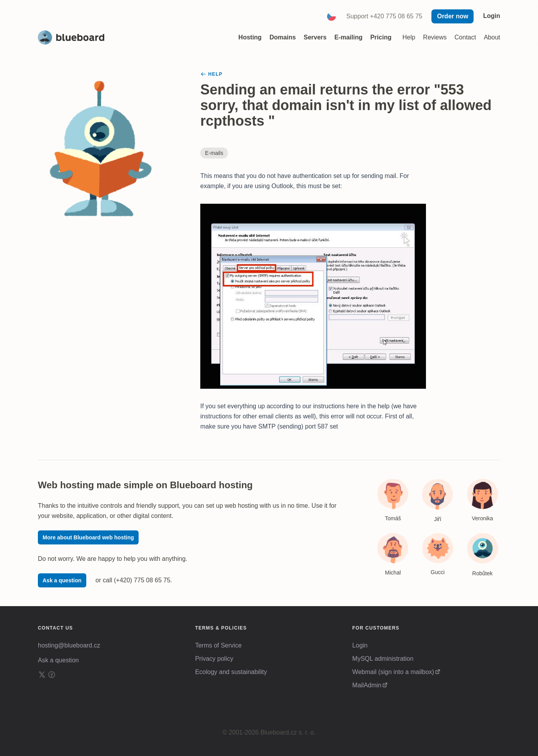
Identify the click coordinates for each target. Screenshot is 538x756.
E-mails (214, 153)
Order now (452, 16)
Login (492, 16)
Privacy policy (214, 659)
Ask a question (62, 580)
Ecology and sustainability (231, 672)
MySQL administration (383, 659)
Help (409, 37)
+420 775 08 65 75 (396, 16)
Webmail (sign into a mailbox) (393, 672)
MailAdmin (367, 685)
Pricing (381, 37)
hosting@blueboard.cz (69, 645)
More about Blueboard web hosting (88, 537)
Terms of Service (218, 645)
